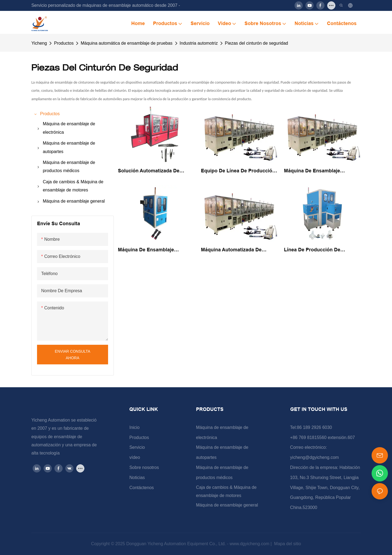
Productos (64, 43)
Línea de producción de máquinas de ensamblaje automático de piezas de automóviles (313, 250)
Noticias (137, 478)
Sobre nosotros (144, 467)
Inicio (134, 427)
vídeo (135, 457)
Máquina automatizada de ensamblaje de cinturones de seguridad (236, 250)
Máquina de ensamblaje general (227, 505)
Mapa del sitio (287, 544)
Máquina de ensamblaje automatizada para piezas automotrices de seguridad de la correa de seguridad (154, 250)
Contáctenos (142, 488)
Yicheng (39, 43)
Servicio (137, 447)
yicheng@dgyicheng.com (315, 457)
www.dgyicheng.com (250, 544)
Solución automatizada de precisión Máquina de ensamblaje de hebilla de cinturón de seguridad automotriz (149, 171)
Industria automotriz (199, 43)
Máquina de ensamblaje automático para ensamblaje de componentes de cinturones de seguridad (321, 171)
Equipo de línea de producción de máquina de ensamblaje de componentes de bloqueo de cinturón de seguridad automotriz (238, 171)
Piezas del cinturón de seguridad (256, 43)
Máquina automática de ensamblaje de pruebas (126, 43)
